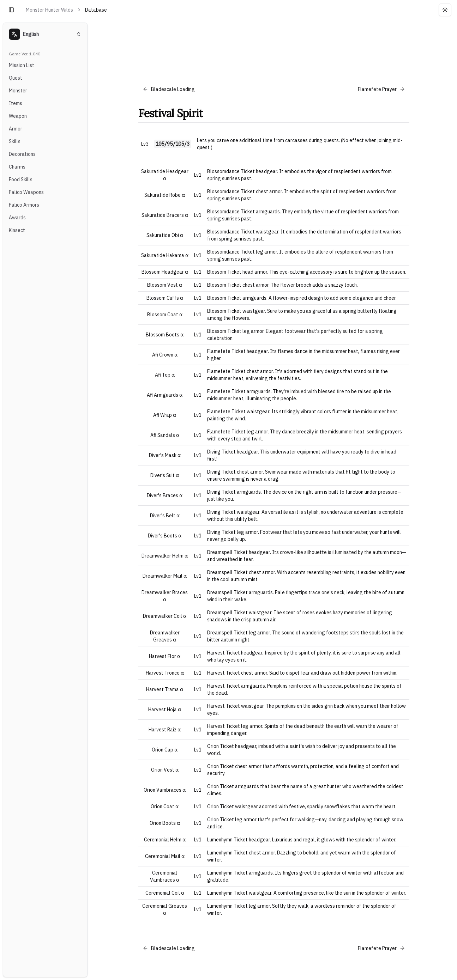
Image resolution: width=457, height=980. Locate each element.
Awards (17, 218)
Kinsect (17, 230)
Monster (18, 91)
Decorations (22, 154)
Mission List (22, 65)
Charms (17, 167)
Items (16, 103)
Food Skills (21, 179)
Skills (15, 141)
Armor (16, 129)
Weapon (18, 116)
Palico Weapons (26, 192)
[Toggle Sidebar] (90, 500)
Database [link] (96, 10)
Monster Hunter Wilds (49, 10)
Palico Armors (24, 205)
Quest (16, 78)
